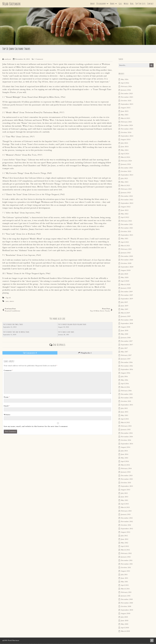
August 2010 (126, 614)
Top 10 (8, 298)
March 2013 (125, 508)
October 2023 (126, 172)
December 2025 (127, 94)
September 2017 (127, 345)
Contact (150, 4)
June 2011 (125, 579)
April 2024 (125, 154)
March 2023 (126, 186)
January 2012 (126, 558)
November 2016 (127, 367)
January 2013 (126, 515)
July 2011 (124, 575)
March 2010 (125, 632)
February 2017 (126, 356)
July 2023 (124, 179)
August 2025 (126, 108)
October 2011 (126, 568)
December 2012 (127, 519)
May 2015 (125, 416)
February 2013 (126, 512)
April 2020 (125, 282)
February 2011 (126, 593)
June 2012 (125, 540)
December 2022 (127, 197)
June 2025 (125, 112)
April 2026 (125, 84)
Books (112, 4)
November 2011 (127, 565)
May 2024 (125, 151)
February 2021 (126, 250)
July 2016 (124, 377)
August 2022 (126, 207)
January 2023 (126, 193)
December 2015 (127, 395)
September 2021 (127, 236)
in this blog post (52, 261)
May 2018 (125, 335)
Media (126, 4)
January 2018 (126, 338)
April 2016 (125, 384)
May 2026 (125, 80)
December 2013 (127, 476)
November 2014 (127, 437)
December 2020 (127, 257)
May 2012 (125, 543)
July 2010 (124, 618)
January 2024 (126, 165)
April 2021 (125, 243)
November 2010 (127, 604)
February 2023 (126, 190)
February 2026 (127, 87)
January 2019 (126, 317)
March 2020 (126, 285)
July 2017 (124, 349)
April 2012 (125, 547)
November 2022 (127, 200)
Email (7, 407)
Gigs (120, 4)
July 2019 (124, 303)
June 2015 (125, 413)
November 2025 (127, 98)
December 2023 (127, 168)
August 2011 (126, 572)
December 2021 (127, 225)
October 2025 (126, 101)
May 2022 (125, 214)
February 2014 (126, 469)
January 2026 (126, 91)
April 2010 (125, 628)
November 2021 (127, 229)
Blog (132, 4)
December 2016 (127, 363)
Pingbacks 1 (85, 354)
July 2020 (125, 275)
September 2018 (127, 324)
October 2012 (126, 526)
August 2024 (126, 140)
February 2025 (127, 122)
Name (7, 398)
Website (7, 415)
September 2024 (127, 137)
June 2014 (125, 455)
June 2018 (125, 331)
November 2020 (127, 260)
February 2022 (127, 221)
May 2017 (125, 352)
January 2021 (126, 253)
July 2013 (124, 494)
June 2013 (125, 497)
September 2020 (127, 267)
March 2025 (126, 119)
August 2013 (126, 490)
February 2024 (127, 161)
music (12, 302)
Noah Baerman (12, 4)
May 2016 (125, 381)
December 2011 (127, 561)
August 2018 (126, 328)
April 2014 (125, 462)
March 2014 (125, 466)
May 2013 (125, 501)
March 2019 (125, 313)
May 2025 (125, 115)
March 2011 (125, 589)
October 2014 (126, 441)
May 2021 (125, 239)
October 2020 (126, 264)
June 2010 (125, 621)
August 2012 (126, 533)
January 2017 (126, 359)
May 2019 (125, 310)
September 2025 (127, 105)
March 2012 (125, 550)
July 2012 (124, 536)
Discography (101, 4)
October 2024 (126, 133)
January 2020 (126, 289)
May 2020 (125, 278)
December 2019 (127, 292)
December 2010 (127, 600)
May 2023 (125, 183)
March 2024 (126, 158)
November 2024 (127, 130)
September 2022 (127, 204)
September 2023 (127, 176)
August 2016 (126, 374)
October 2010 (126, 607)
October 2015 (126, 402)
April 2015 (125, 420)
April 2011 (125, 586)
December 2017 (127, 342)
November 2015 (127, 398)
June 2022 (125, 211)
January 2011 (126, 596)
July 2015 (124, 409)
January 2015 (126, 430)
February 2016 (126, 391)
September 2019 (127, 299)
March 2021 (125, 246)
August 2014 (126, 448)
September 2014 (127, 444)
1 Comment (39, 60)
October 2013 (126, 483)
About (93, 4)
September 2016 (127, 370)
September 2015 (127, 405)
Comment (8, 371)
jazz (7, 302)
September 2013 (127, 487)
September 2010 (127, 611)
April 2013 (125, 504)
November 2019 (127, 296)
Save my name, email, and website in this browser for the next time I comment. (36, 427)
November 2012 (127, 522)
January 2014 (126, 473)
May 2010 (125, 625)
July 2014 (124, 451)
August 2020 (126, 271)
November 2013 (127, 480)
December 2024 (127, 126)
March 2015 (125, 423)
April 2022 (125, 218)
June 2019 (125, 306)
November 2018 (127, 321)
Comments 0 (30, 354)
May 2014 (125, 458)
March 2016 (125, 388)
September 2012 (127, 529)
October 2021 (126, 232)
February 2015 (126, 427)
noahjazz (8, 60)
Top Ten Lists (140, 4)
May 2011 (124, 582)
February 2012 (126, 554)
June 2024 (125, 147)
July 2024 (125, 144)
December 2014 (127, 434)
